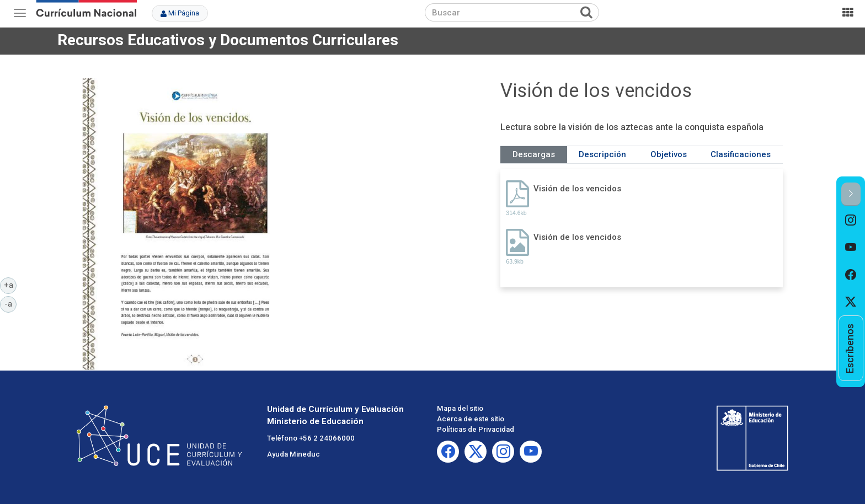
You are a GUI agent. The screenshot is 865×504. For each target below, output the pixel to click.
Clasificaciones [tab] (741, 154)
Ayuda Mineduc (293, 454)
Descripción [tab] (602, 154)
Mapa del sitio (460, 408)
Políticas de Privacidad (476, 429)
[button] (851, 194)
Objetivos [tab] (669, 154)
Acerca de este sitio (471, 419)
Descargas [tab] (534, 154)
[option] (851, 220)
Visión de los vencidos (577, 189)
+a (10, 285)
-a (10, 303)
